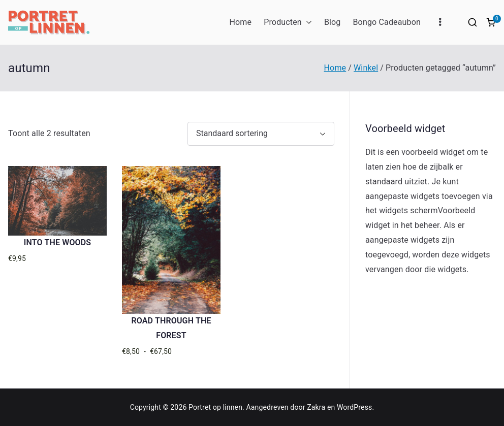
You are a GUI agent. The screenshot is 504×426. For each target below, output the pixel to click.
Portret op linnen (215, 407)
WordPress (354, 407)
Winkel (366, 68)
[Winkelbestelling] (261, 134)
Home (240, 22)
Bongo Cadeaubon (387, 22)
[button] (307, 23)
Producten (288, 23)
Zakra (316, 407)
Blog (333, 22)
